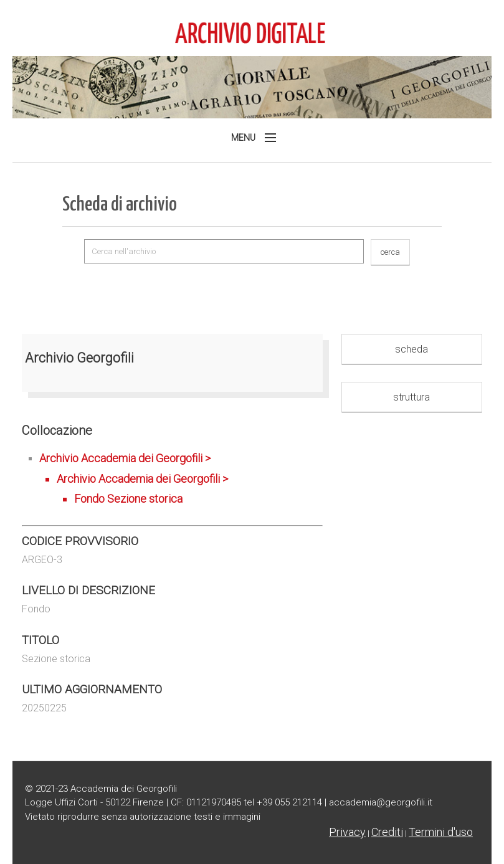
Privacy (347, 832)
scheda (411, 349)
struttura (411, 397)
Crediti (387, 832)
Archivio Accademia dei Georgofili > (181, 480)
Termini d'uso (441, 832)
